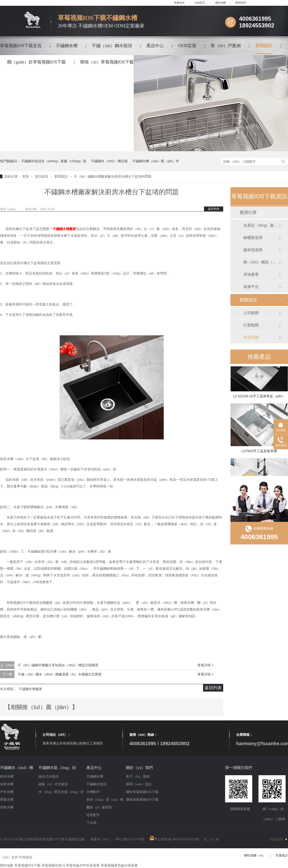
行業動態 (251, 325)
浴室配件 (93, 815)
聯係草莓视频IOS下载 (142, 800)
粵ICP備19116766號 (130, 839)
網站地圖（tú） (255, 855)
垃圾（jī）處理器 (99, 807)
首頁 (26, 176)
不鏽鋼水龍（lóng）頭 (57, 768)
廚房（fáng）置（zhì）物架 (105, 801)
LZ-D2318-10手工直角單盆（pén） (259, 397)
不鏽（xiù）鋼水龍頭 (112, 46)
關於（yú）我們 (139, 768)
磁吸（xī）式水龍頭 (53, 784)
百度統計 (282, 855)
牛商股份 (26, 857)
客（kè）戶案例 (226, 46)
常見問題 (251, 337)
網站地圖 (221, 3)
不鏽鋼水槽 (67, 46)
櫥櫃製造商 (253, 238)
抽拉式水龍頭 (48, 777)
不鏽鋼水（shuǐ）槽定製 (109, 161)
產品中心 (155, 46)
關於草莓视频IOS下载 (142, 792)
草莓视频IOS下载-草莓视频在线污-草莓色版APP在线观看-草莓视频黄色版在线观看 (76, 865)
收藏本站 (179, 3)
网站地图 (7, 865)
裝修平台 (251, 287)
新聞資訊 (264, 46)
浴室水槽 (7, 784)
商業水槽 (7, 800)
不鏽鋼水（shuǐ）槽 (17, 768)
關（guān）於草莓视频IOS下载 (36, 62)
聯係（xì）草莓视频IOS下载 (107, 62)
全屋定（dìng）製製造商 (261, 225)
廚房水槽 (7, 777)
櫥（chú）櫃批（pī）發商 (261, 262)
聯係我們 (241, 3)
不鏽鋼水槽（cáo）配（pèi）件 (156, 161)
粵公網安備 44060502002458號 (174, 839)
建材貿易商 (253, 250)
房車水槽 (7, 807)
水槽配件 (93, 792)
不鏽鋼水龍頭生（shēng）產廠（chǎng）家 (54, 161)
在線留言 (200, 3)
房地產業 (251, 274)
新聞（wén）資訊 (139, 784)
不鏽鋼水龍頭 (96, 784)
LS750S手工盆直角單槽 (259, 452)
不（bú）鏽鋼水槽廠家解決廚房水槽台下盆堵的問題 (113, 176)
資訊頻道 (42, 176)
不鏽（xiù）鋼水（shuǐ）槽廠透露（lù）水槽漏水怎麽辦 (60, 674)
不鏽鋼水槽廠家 (64, 229)
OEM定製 (187, 46)
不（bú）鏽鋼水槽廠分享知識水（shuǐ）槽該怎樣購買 (58, 665)
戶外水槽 (7, 792)
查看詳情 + (205, 665)
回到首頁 (276, 839)
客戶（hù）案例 (138, 777)
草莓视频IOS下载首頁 (21, 46)
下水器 (91, 823)
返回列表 (214, 209)
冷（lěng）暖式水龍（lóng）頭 (61, 792)
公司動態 (251, 313)
